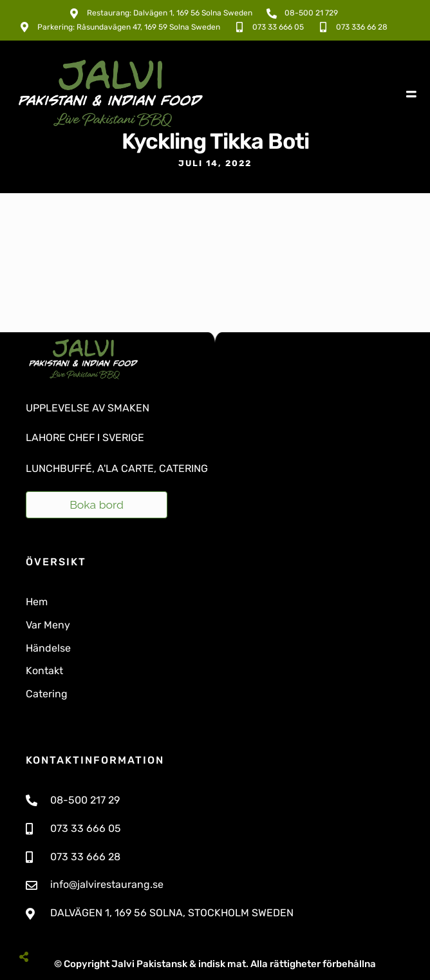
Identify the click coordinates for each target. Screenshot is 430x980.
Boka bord (97, 504)
